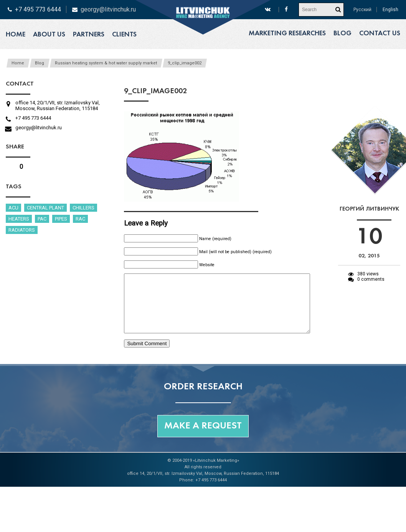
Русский (362, 10)
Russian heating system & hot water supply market (106, 63)
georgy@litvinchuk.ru (108, 9)
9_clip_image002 (185, 63)
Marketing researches (287, 34)
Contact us (380, 34)
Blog (342, 34)
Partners (89, 35)
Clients (124, 35)
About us (49, 35)
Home (16, 35)
